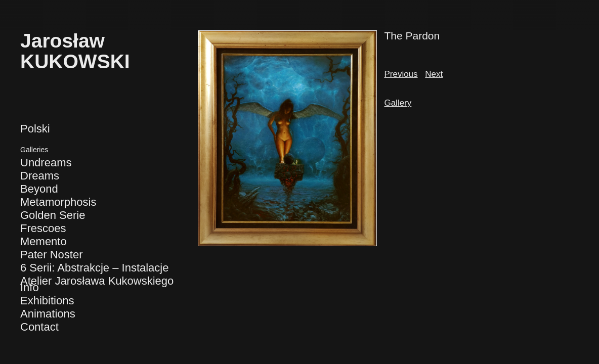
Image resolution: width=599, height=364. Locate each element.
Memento (44, 241)
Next (434, 74)
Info (30, 287)
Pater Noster (52, 255)
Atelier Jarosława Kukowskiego (97, 281)
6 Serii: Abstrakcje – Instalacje (94, 268)
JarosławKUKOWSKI (75, 51)
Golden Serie (53, 215)
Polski (35, 129)
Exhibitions (47, 301)
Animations (48, 314)
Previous (401, 74)
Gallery (398, 103)
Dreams (40, 176)
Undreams (46, 163)
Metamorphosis (58, 202)
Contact (39, 327)
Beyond (39, 189)
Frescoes (43, 228)
